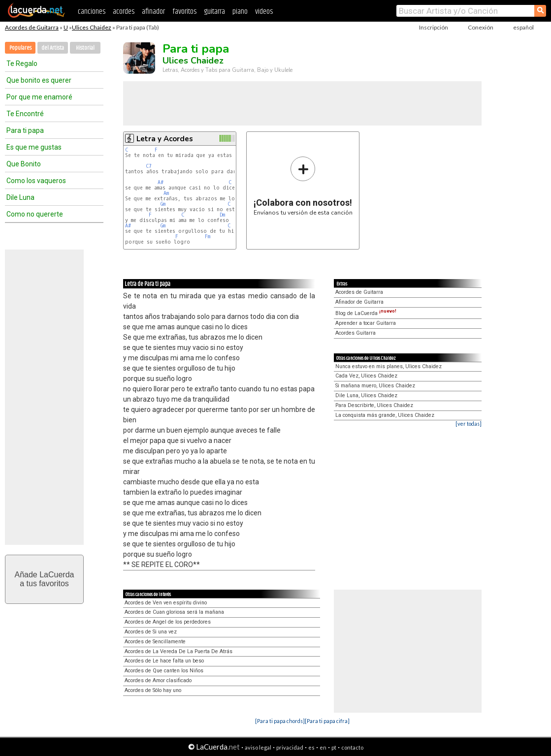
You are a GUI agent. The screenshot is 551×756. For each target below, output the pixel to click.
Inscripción (434, 27)
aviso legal (258, 747)
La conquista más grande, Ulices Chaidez (385, 415)
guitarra (214, 12)
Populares (20, 48)
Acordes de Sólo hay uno (153, 690)
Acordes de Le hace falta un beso (164, 661)
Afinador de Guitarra (359, 302)
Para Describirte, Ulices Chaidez (374, 405)
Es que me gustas (34, 147)
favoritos (184, 12)
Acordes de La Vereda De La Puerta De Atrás (178, 651)
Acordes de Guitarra (32, 27)
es (311, 747)
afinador (153, 12)
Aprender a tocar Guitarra (366, 323)
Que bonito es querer (39, 80)
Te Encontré (25, 114)
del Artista (53, 48)
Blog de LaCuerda (366, 313)
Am (166, 193)
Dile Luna (20, 197)
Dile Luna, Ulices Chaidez (366, 395)
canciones (92, 12)
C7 (149, 166)
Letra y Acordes (165, 139)
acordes (124, 12)
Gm (163, 204)
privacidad (290, 747)
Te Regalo (22, 63)
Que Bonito (24, 164)
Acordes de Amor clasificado (158, 680)
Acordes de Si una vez (151, 632)
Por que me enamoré (39, 97)
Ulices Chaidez (92, 27)
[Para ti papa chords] (280, 721)
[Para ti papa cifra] (327, 721)
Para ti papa (25, 130)
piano (240, 12)
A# (161, 182)
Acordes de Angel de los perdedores (168, 622)
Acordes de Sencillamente (155, 642)
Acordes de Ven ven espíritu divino (166, 603)
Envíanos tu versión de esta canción (303, 186)
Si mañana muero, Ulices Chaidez (375, 386)
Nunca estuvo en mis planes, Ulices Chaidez (389, 366)
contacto (352, 747)
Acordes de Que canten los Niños (164, 671)
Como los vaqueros (36, 181)
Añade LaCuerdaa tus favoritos (45, 579)
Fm (208, 236)
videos (264, 12)
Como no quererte (35, 214)
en (323, 747)
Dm (222, 215)
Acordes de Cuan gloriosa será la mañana (174, 612)
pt (334, 747)
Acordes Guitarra (356, 333)
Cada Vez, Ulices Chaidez (366, 376)
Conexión (481, 27)
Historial (85, 48)
